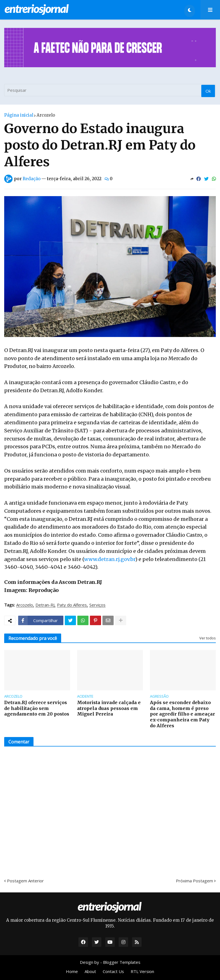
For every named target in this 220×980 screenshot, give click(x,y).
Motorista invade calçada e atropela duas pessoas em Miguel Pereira (109, 708)
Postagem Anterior (25, 881)
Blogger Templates (122, 962)
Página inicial (19, 115)
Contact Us (113, 971)
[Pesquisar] (110, 90)
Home (72, 971)
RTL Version (142, 971)
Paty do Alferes (72, 605)
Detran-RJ (45, 605)
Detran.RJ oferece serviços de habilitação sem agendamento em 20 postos (37, 708)
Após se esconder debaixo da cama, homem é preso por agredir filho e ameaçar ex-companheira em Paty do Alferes (182, 714)
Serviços (97, 605)
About (90, 971)
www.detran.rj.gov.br (110, 559)
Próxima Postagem (194, 881)
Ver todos (208, 638)
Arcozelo (46, 115)
